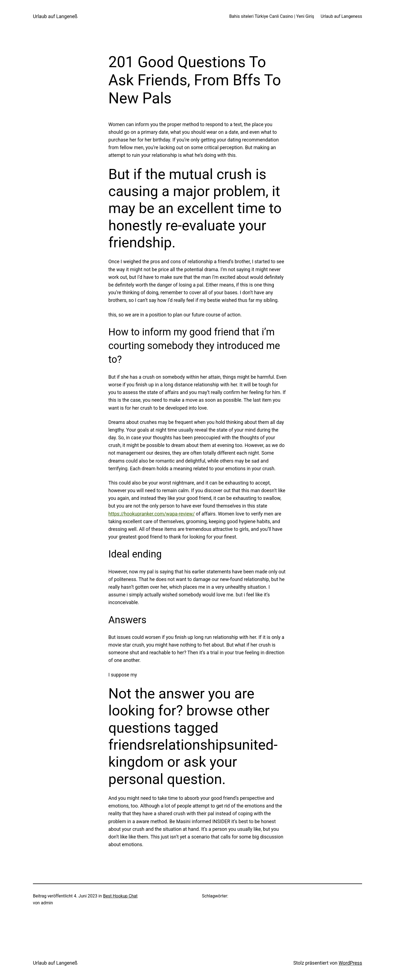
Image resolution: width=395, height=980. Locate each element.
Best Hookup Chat (120, 896)
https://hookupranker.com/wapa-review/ (152, 514)
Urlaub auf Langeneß (55, 16)
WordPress (350, 963)
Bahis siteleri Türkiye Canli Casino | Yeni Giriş (272, 16)
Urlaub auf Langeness (341, 16)
